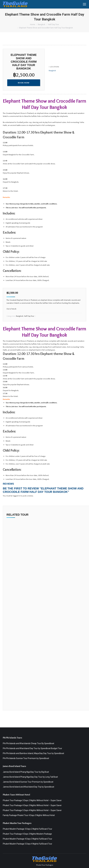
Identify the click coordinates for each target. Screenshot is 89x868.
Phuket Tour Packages (45, 865)
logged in (16, 496)
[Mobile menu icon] (84, 4)
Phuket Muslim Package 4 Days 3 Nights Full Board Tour (27, 839)
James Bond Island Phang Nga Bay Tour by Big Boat (26, 772)
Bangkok (52, 70)
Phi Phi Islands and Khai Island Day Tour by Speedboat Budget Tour (32, 748)
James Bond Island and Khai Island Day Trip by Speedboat (28, 787)
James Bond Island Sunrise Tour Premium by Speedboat (28, 782)
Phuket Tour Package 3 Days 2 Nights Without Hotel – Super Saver (32, 800)
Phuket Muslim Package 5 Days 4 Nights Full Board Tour (27, 844)
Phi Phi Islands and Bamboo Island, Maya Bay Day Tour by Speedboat (33, 753)
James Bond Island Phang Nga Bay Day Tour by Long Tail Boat (30, 777)
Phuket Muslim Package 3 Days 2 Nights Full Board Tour (27, 829)
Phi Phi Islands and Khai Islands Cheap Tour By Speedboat (28, 743)
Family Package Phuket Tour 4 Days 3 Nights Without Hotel (29, 815)
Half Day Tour (29, 316)
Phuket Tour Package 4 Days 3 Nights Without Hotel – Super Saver (32, 805)
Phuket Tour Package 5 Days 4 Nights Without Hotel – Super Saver (32, 810)
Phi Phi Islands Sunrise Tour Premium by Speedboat (26, 758)
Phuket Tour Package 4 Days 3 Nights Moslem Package (27, 834)
